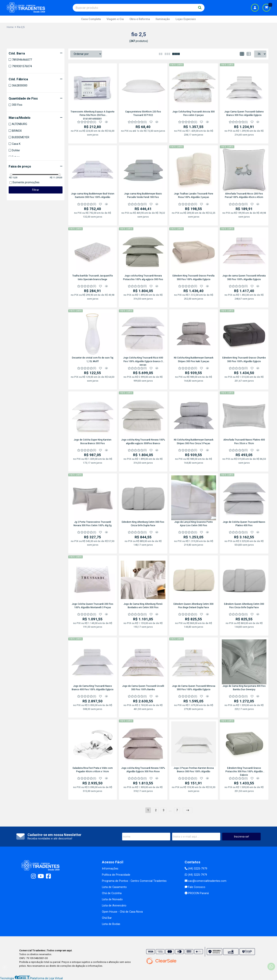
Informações (110, 869)
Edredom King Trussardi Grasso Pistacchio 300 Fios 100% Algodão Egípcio (244, 771)
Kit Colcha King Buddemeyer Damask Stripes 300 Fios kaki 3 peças (194, 359)
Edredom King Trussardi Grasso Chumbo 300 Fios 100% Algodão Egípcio (244, 359)
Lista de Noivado (112, 899)
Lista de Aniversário (114, 906)
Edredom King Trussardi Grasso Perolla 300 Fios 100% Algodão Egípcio (194, 277)
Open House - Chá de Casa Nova (122, 912)
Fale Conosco (195, 887)
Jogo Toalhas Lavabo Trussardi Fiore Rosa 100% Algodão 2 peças (194, 195)
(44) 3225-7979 (196, 869)
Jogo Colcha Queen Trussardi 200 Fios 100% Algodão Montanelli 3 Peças (93, 606)
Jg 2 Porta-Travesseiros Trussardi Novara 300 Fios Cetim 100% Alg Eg (93, 524)
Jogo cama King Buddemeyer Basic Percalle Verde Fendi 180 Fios (143, 195)
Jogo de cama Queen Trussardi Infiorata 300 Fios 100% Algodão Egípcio (244, 277)
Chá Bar (107, 918)
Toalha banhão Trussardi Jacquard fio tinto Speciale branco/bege (93, 277)
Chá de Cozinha (112, 893)
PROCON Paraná (197, 893)
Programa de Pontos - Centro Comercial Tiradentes (134, 881)
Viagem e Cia (115, 19)
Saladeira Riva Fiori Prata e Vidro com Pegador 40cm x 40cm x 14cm (93, 770)
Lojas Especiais (186, 19)
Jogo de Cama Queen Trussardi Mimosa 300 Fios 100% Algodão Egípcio (194, 688)
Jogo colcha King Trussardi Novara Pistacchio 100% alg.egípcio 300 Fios (143, 277)
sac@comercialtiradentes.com (206, 881)
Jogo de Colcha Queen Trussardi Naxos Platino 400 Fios (244, 524)
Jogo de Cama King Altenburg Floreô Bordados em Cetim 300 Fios (143, 606)
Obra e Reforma (140, 19)
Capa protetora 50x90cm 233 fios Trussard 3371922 (143, 113)
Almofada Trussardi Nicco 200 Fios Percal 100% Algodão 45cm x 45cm (244, 195)
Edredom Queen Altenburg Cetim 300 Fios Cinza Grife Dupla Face (244, 606)
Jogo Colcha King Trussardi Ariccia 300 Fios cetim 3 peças (194, 113)
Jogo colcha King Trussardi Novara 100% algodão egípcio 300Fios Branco (143, 441)
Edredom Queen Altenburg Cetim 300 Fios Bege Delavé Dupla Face (194, 606)
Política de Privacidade (116, 875)
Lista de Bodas (111, 924)
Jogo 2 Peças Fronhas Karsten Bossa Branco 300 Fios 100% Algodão (194, 770)
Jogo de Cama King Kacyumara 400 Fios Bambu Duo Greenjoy (244, 688)
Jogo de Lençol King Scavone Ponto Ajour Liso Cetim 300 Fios (194, 524)
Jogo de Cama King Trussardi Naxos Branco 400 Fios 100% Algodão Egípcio (93, 688)
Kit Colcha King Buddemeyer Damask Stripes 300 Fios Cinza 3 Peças (194, 441)
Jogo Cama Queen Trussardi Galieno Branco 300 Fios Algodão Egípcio (244, 113)
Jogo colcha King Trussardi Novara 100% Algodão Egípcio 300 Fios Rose (143, 770)
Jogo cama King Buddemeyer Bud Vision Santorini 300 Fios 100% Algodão (93, 195)
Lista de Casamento (114, 887)
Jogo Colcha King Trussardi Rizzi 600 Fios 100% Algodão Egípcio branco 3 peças (143, 361)
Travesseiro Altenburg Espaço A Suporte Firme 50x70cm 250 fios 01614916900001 (93, 115)
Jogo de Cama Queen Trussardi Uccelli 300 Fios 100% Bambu (143, 688)
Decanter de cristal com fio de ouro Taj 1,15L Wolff (93, 359)
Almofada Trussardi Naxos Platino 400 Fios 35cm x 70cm (244, 441)
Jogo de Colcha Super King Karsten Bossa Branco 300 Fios (93, 441)
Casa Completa (91, 19)
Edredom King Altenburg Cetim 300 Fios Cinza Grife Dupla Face (143, 524)
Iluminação (163, 19)
